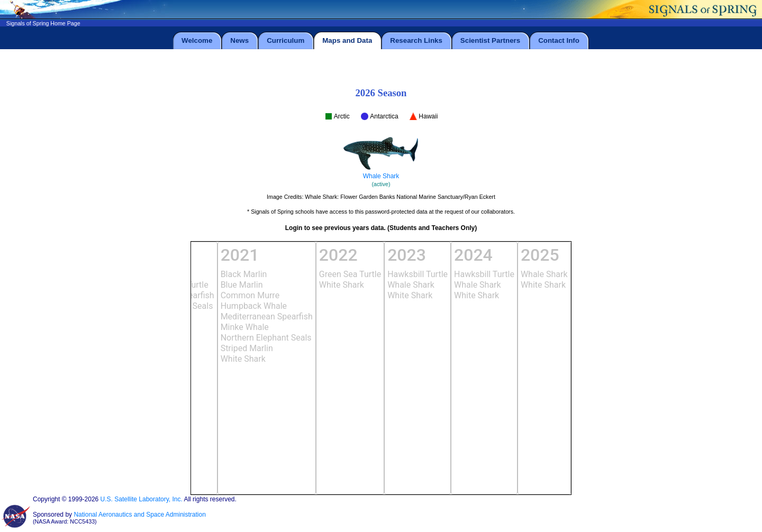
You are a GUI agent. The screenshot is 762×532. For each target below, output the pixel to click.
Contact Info (559, 40)
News (239, 40)
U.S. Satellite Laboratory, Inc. (142, 499)
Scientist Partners (490, 40)
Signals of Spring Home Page (43, 23)
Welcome (197, 40)
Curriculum (285, 40)
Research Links (416, 40)
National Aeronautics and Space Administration (140, 515)
